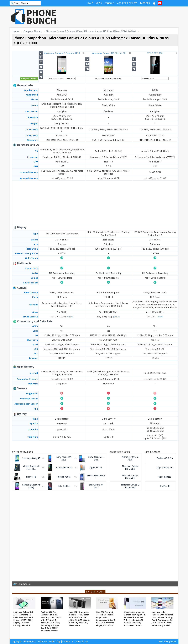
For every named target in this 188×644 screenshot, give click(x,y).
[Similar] (70, 317)
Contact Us (68, 641)
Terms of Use (82, 641)
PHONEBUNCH (42, 17)
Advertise (43, 641)
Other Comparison (22, 452)
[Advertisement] (125, 17)
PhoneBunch (30, 641)
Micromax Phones (120, 452)
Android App (55, 641)
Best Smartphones (167, 641)
